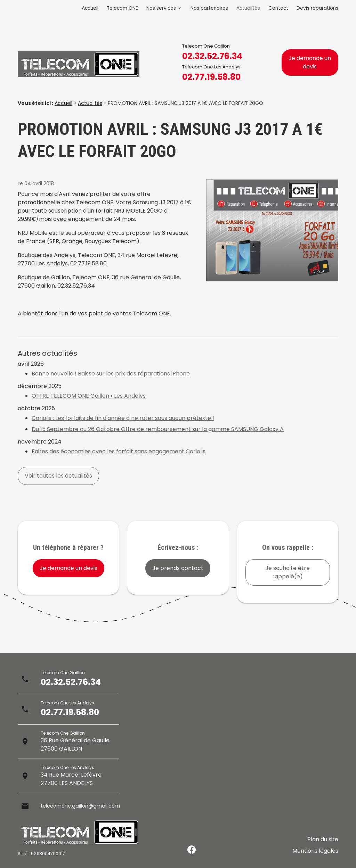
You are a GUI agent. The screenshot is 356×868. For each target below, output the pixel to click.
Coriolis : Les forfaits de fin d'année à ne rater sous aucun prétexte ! (123, 418)
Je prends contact (178, 568)
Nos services (161, 8)
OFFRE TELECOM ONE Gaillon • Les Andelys (89, 396)
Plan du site (323, 844)
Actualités (248, 8)
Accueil (90, 8)
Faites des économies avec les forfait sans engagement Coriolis (119, 451)
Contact (278, 8)
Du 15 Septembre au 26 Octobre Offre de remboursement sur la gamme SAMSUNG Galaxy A (158, 429)
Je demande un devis (310, 62)
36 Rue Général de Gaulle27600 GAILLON (75, 745)
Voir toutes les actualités (58, 476)
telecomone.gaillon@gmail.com (84, 806)
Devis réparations (317, 8)
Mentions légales (315, 853)
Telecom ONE (122, 8)
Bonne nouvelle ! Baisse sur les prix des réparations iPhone (111, 374)
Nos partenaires (209, 8)
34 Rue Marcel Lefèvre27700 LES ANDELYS (71, 779)
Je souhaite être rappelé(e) (288, 572)
